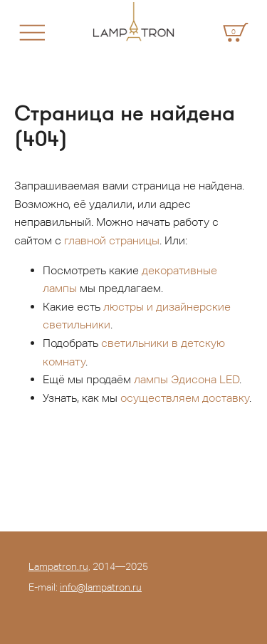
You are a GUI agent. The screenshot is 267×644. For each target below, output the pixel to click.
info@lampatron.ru (101, 587)
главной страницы (112, 240)
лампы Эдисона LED (187, 379)
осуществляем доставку (185, 398)
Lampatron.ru (58, 566)
